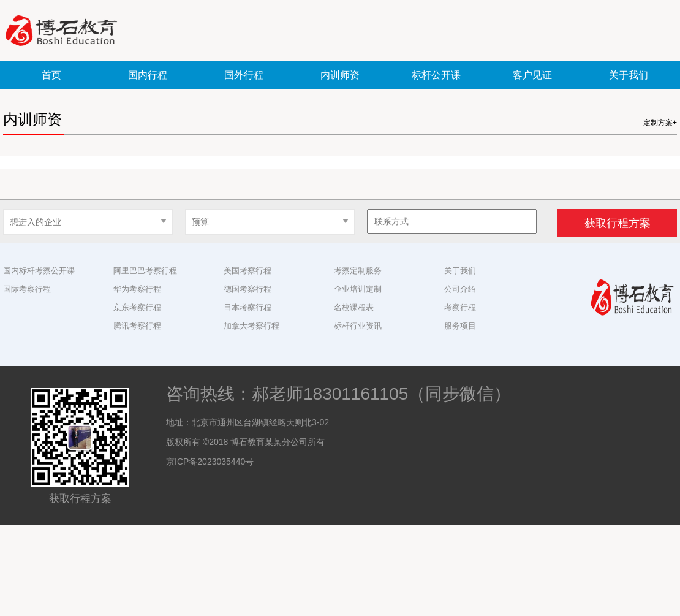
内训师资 (340, 75)
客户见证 (532, 75)
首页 (51, 75)
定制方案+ (660, 123)
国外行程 (244, 75)
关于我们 (629, 75)
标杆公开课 (436, 75)
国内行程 (148, 75)
